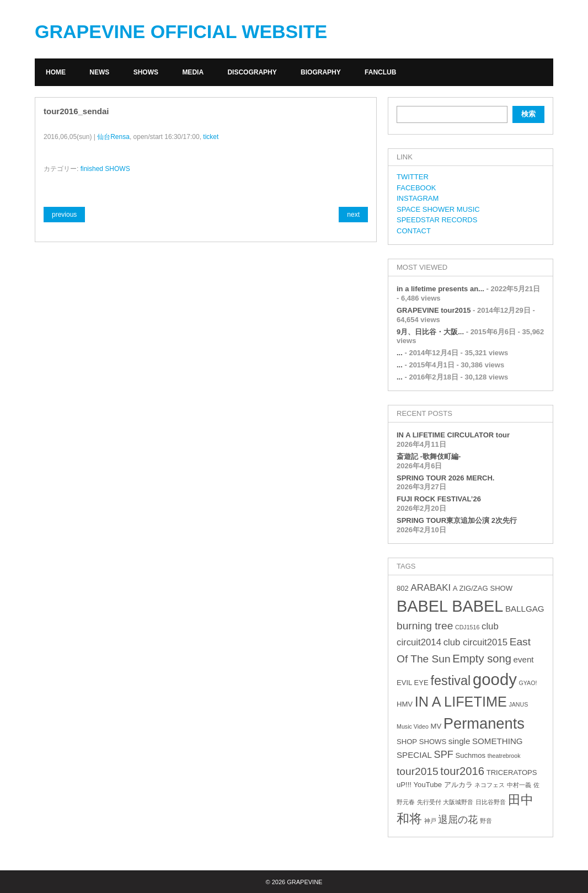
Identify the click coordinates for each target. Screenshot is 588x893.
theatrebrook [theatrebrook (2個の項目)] (504, 756)
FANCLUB (380, 72)
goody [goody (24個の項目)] (495, 679)
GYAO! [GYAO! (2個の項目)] (528, 683)
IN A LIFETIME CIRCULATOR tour (453, 435)
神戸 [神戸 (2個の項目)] (430, 821)
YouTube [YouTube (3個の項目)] (428, 785)
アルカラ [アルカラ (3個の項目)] (458, 785)
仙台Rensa (113, 137)
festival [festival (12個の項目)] (450, 681)
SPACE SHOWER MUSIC (438, 209)
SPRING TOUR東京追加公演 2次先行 (457, 520)
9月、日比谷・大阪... (430, 332)
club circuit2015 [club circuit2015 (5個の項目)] (475, 642)
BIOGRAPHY (321, 72)
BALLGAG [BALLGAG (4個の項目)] (525, 609)
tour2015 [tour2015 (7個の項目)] (418, 771)
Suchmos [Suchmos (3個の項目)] (470, 755)
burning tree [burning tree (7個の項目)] (425, 626)
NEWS (99, 72)
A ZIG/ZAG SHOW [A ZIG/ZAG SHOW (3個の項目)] (483, 588)
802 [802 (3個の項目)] (403, 588)
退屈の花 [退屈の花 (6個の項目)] (458, 820)
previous (64, 215)
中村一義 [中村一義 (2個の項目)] (519, 785)
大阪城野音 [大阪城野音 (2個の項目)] (458, 802)
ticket (211, 137)
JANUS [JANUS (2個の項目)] (518, 704)
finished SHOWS (105, 169)
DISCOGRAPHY (252, 72)
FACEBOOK (416, 188)
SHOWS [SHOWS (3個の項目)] (433, 742)
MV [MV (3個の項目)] (436, 726)
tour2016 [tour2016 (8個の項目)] (462, 771)
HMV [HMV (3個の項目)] (405, 704)
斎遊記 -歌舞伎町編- (429, 456)
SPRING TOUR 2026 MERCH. (445, 478)
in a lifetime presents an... (440, 289)
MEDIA (193, 72)
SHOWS (146, 72)
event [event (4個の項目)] (524, 659)
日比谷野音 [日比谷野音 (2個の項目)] (491, 802)
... (400, 353)
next (353, 215)
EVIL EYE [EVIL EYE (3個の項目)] (413, 683)
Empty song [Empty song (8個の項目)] (482, 659)
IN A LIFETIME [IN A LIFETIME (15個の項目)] (461, 702)
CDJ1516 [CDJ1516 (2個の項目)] (467, 627)
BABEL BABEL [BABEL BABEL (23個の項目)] (450, 606)
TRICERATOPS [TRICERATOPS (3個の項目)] (512, 772)
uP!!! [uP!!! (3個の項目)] (404, 785)
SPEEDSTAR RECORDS (437, 220)
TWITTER (413, 177)
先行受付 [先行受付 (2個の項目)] (429, 802)
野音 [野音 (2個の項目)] (486, 821)
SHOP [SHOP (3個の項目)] (407, 742)
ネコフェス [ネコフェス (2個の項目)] (490, 785)
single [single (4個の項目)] (459, 741)
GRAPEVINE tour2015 (434, 310)
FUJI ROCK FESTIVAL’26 (439, 499)
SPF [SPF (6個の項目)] (444, 755)
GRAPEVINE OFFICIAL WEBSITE (181, 31)
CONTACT (414, 231)
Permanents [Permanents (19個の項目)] (484, 723)
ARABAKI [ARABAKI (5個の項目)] (431, 588)
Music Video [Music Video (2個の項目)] (413, 726)
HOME (56, 72)
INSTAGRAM (418, 198)
